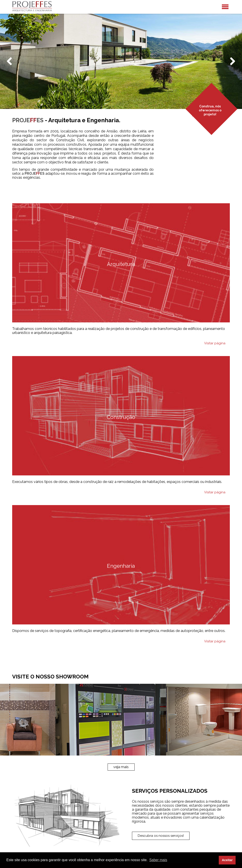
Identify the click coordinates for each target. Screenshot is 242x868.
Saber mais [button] (158, 860)
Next (231, 66)
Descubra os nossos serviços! (161, 836)
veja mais (121, 767)
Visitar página (215, 343)
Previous (11, 66)
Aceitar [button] (227, 860)
